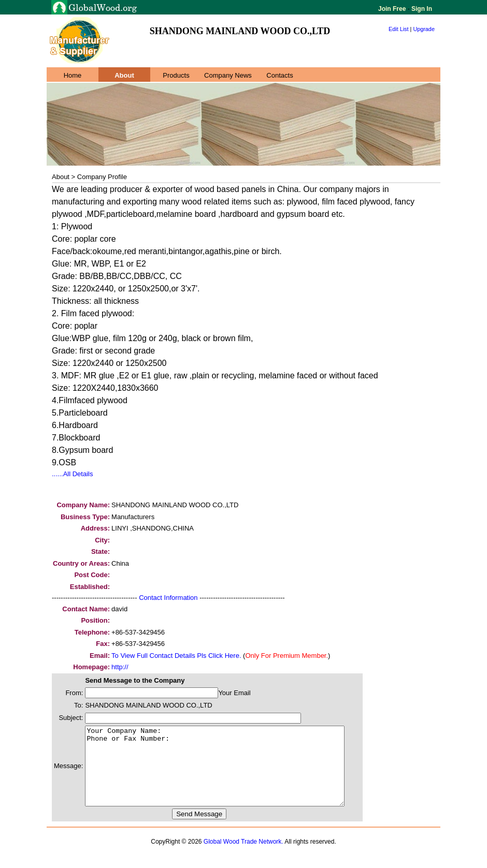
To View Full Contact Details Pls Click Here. (176, 656)
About (124, 75)
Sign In (421, 9)
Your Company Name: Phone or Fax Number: (230, 774)
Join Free (393, 9)
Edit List (399, 29)
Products (176, 75)
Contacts (280, 75)
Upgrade (424, 29)
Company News (228, 75)
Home (73, 75)
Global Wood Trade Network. (244, 857)
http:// (120, 667)
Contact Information (168, 598)
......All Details (72, 474)
